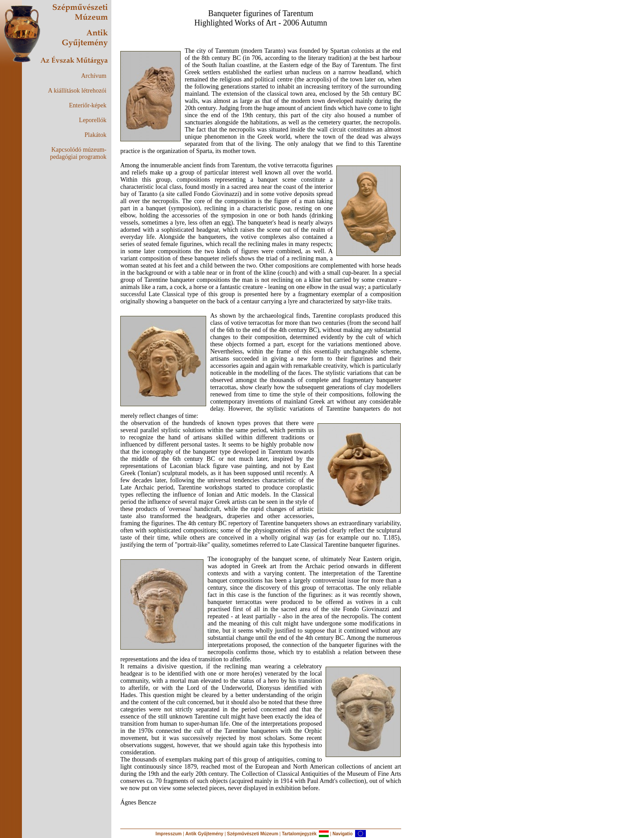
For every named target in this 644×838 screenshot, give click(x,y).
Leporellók (93, 120)
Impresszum (169, 834)
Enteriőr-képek (88, 105)
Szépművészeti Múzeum (253, 834)
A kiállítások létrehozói (77, 91)
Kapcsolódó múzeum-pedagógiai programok (78, 153)
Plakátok (95, 135)
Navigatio (343, 834)
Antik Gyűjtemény (204, 834)
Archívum (94, 76)
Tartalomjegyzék (299, 834)
